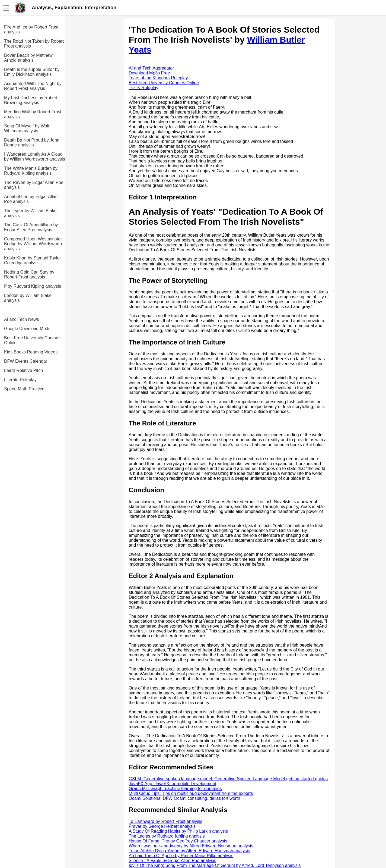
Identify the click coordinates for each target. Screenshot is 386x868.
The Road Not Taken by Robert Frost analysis (34, 44)
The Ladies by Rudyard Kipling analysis (167, 836)
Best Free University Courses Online (32, 340)
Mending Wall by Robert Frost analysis (33, 114)
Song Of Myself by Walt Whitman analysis (27, 128)
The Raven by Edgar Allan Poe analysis (34, 185)
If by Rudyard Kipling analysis (33, 286)
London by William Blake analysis (28, 298)
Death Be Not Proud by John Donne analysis (32, 142)
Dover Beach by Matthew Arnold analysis (28, 58)
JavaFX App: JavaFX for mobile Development (173, 784)
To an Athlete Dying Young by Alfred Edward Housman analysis (189, 851)
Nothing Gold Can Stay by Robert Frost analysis (29, 275)
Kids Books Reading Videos (31, 352)
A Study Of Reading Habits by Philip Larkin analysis (178, 831)
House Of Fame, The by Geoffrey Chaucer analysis (178, 841)
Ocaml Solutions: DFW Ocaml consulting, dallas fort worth (185, 798)
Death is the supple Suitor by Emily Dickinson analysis (32, 72)
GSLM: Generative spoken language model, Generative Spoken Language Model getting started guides (228, 779)
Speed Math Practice (24, 389)
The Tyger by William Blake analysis (30, 213)
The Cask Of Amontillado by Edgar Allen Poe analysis (31, 227)
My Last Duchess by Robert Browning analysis (31, 100)
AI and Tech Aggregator (151, 68)
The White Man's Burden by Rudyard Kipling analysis (31, 171)
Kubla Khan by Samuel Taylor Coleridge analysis (33, 260)
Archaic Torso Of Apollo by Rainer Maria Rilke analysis (181, 856)
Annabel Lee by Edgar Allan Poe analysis (31, 199)
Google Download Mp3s (27, 329)
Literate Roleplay (20, 380)
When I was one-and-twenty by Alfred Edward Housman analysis (191, 846)
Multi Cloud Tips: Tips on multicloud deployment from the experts (191, 793)
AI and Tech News (22, 319)
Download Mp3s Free (149, 73)
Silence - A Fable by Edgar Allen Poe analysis (173, 861)
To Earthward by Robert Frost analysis (166, 821)
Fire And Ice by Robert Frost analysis (31, 29)
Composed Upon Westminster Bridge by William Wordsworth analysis (33, 244)
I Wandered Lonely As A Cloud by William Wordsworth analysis (35, 157)
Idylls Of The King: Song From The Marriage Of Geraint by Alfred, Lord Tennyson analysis (215, 865)
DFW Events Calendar (26, 361)
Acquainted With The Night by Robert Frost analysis (33, 86)
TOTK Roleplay (144, 88)
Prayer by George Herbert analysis (162, 826)
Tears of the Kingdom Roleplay (158, 78)
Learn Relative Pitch (23, 370)
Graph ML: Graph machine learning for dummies (175, 789)
